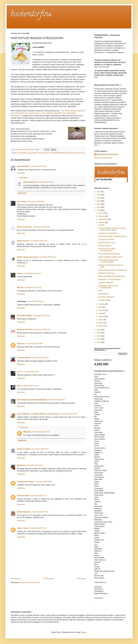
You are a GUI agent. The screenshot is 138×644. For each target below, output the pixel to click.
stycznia (102, 326)
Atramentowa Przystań (26, 482)
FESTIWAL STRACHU (106, 297)
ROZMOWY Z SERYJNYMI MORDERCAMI (108, 287)
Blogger (84, 632)
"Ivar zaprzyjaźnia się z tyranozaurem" (25, 113)
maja (101, 313)
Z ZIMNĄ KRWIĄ (104, 300)
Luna (19, 372)
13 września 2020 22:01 (40, 449)
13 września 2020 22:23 (34, 465)
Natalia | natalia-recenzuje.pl (28, 257)
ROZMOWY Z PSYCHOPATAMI (109, 280)
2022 (99, 204)
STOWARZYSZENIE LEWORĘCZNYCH (113, 236)
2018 (99, 333)
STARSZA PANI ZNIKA (106, 239)
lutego (101, 323)
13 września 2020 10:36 (39, 241)
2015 (99, 342)
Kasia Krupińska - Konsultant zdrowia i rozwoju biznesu (38, 414)
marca (101, 320)
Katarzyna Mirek (23, 496)
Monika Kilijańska (24, 512)
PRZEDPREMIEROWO (58, 153)
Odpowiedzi (24, 178)
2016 (99, 339)
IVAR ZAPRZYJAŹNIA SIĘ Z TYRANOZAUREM (108, 261)
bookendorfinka (22, 153)
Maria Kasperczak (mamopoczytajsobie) (32, 400)
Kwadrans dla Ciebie (25, 330)
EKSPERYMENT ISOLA (107, 243)
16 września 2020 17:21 (38, 496)
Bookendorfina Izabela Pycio (108, 154)
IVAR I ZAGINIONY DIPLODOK (109, 254)
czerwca (102, 310)
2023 (99, 201)
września (102, 222)
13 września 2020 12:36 (33, 287)
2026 (99, 192)
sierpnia (102, 304)
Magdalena (21, 465)
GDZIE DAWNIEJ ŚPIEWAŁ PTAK (110, 257)
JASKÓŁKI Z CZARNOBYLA (108, 233)
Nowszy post (16, 579)
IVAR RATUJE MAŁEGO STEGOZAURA (113, 270)
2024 (99, 198)
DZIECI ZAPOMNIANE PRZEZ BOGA (112, 276)
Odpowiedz (21, 173)
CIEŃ (100, 291)
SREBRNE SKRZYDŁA (106, 273)
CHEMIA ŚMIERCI (105, 246)
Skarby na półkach (24, 449)
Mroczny (20, 287)
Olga (19, 386)
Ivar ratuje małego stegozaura (73, 111)
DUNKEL (101, 225)
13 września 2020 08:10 (38, 166)
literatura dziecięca (44, 153)
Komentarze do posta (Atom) (30, 582)
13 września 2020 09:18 (41, 227)
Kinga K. (20, 273)
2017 (99, 336)
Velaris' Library (23, 528)
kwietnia (102, 316)
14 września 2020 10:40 (43, 482)
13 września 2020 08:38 (36, 202)
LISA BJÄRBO (33, 153)
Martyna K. (21, 344)
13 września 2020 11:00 (48, 257)
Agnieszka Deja (23, 166)
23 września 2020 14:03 (38, 528)
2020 (99, 210)
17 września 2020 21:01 (40, 512)
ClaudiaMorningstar (24, 316)
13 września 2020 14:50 (41, 316)
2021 (99, 207)
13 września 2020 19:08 (30, 372)
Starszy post (81, 579)
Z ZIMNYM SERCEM (106, 283)
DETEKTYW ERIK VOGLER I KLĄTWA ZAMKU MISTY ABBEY (112, 229)
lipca (100, 307)
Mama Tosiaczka (30, 182)
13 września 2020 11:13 (33, 273)
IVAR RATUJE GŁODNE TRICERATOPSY (107, 250)
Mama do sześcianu (24, 227)
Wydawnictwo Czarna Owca (75, 153)
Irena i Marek (22, 202)
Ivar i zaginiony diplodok (51, 113)
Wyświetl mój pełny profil (103, 158)
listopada (102, 216)
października (103, 219)
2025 (99, 195)
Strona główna (49, 579)
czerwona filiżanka (24, 358)
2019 (99, 330)
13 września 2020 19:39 (30, 386)
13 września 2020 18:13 (40, 358)
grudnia (101, 213)
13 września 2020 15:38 (42, 330)
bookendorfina (31, 15)
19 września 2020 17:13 (41, 432)
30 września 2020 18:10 (45, 182)
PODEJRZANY (104, 294)
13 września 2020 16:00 (34, 344)
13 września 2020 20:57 (56, 400)
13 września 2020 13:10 (35, 301)
